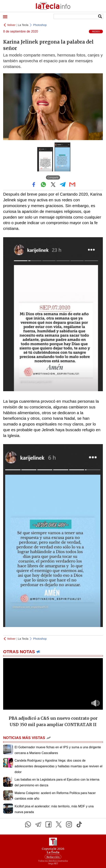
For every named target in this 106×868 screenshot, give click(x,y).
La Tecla (23, 25)
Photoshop (40, 25)
